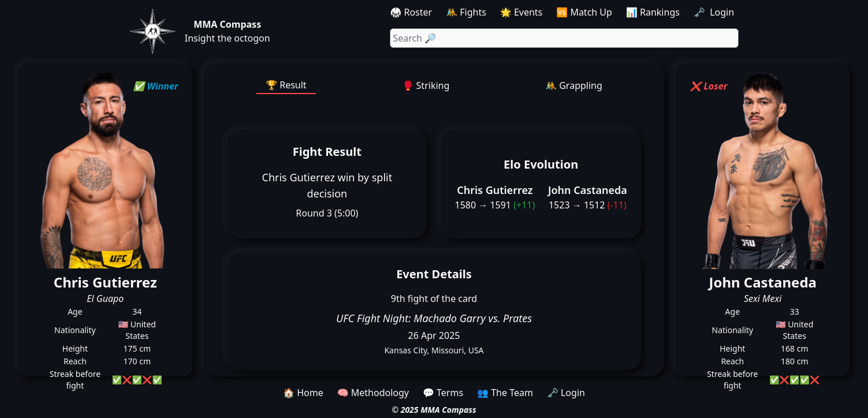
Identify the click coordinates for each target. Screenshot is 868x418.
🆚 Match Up (584, 12)
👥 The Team (505, 393)
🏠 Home (303, 393)
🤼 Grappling (574, 85)
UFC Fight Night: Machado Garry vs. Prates (434, 318)
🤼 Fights (466, 12)
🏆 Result (286, 85)
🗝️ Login (715, 12)
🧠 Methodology (373, 393)
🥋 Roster (411, 12)
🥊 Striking (426, 85)
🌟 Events (521, 12)
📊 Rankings (653, 12)
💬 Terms (443, 393)
